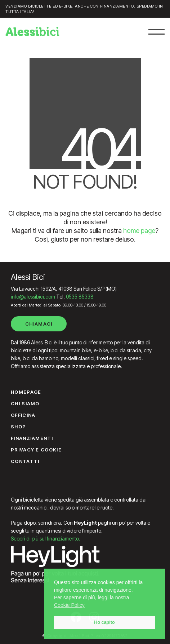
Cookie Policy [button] (69, 605)
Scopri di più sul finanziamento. (46, 539)
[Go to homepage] (32, 31)
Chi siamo (25, 403)
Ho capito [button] (104, 622)
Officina (23, 415)
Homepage (26, 392)
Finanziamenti (32, 438)
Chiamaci (39, 324)
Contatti (25, 461)
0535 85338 (80, 297)
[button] (156, 32)
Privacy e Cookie (36, 450)
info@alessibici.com (33, 297)
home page (139, 231)
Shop (18, 427)
